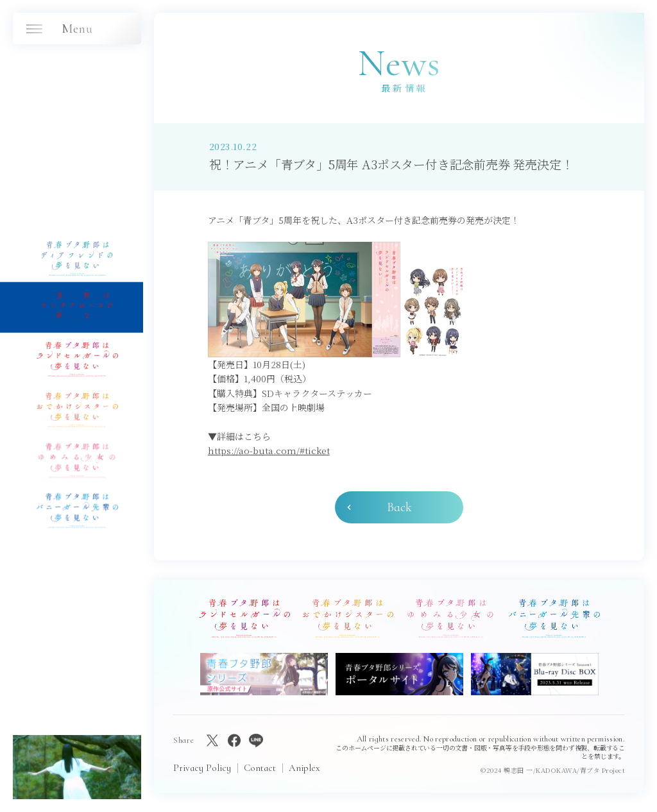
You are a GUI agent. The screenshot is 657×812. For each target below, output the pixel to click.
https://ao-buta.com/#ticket (269, 450)
